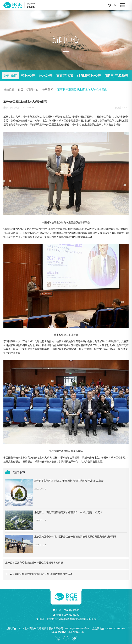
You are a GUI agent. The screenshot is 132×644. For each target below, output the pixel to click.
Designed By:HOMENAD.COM (67, 632)
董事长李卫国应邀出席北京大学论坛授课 (82, 90)
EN (111, 5)
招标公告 (28, 76)
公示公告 (46, 76)
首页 (21, 90)
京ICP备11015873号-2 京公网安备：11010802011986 (95, 628)
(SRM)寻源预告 (117, 76)
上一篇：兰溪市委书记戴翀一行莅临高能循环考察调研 (34, 563)
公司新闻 (10, 76)
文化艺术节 (65, 76)
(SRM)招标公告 (89, 76)
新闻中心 (33, 90)
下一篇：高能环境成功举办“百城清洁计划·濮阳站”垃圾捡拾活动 (39, 574)
